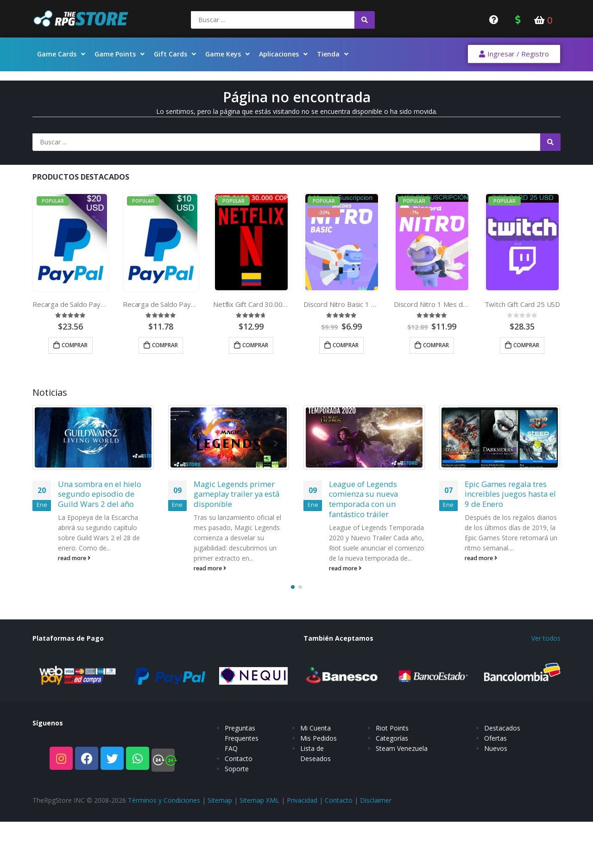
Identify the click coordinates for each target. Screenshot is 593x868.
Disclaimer (376, 800)
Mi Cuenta (315, 737)
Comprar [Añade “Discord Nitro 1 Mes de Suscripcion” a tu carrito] (436, 345)
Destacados (502, 737)
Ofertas (495, 747)
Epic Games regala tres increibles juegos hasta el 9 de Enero (510, 494)
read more (74, 558)
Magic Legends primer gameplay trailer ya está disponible (237, 494)
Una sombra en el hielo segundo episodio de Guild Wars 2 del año (100, 494)
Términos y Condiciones (164, 800)
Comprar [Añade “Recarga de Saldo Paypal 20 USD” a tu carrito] (75, 345)
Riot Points (392, 737)
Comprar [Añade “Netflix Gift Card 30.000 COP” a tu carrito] (255, 345)
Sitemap (220, 800)
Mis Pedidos (319, 747)
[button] (514, 54)
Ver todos (546, 638)
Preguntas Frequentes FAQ (242, 747)
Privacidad (302, 800)
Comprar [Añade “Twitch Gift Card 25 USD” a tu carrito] (526, 345)
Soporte (237, 778)
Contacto (239, 768)
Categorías (392, 747)
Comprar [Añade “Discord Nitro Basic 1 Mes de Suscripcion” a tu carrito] (346, 345)
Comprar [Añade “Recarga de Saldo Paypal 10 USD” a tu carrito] (165, 345)
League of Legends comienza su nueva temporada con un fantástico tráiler (363, 499)
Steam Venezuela (402, 758)
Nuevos (496, 758)
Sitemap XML (259, 800)
